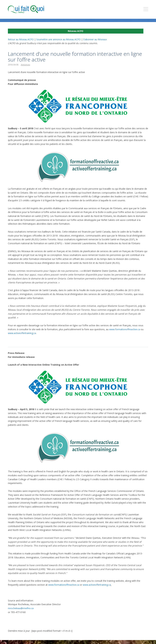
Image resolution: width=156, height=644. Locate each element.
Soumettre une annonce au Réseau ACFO (58, 39)
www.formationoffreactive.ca (125, 329)
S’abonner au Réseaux (95, 39)
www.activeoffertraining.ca (22, 333)
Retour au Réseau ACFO (21, 39)
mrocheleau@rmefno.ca (21, 608)
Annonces (25, 65)
